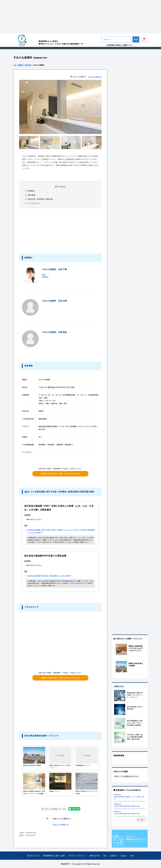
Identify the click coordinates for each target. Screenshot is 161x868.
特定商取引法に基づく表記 (54, 856)
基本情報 (32, 195)
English (124, 856)
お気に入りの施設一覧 (95, 77)
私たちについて (34, 856)
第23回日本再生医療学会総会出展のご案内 (127, 814)
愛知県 (21, 65)
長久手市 (28, 65)
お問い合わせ (95, 856)
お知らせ (114, 856)
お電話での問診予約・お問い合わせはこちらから (60, 474)
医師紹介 (32, 191)
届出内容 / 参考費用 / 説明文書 (40, 199)
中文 (132, 856)
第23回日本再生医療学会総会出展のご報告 (127, 806)
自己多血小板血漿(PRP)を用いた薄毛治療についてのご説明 (49, 576)
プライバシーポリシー (77, 856)
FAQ (105, 856)
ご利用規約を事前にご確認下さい (119, 45)
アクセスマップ (34, 203)
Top (15, 65)
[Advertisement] (80, 17)
